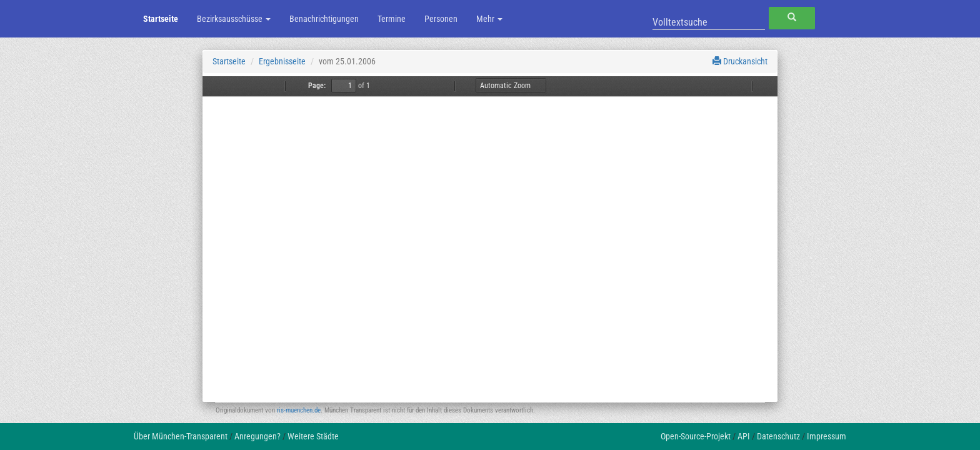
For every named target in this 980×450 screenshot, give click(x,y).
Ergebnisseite (282, 61)
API (744, 436)
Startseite (161, 19)
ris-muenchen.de (299, 410)
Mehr (489, 19)
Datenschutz (778, 436)
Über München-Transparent (181, 436)
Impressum (827, 436)
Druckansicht (740, 61)
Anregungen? (257, 436)
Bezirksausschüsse (234, 19)
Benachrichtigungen (324, 19)
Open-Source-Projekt (696, 436)
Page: (317, 86)
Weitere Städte (313, 436)
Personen (441, 19)
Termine (392, 19)
